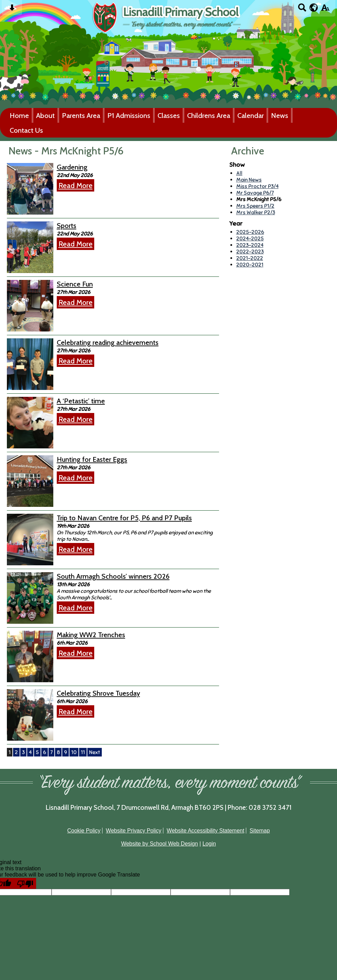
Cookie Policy (84, 831)
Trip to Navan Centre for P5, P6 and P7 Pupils (124, 518)
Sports (67, 226)
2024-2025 (250, 238)
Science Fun (75, 284)
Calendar (251, 115)
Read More (75, 185)
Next (95, 752)
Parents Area (81, 115)
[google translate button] (314, 8)
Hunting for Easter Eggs (92, 459)
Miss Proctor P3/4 (257, 186)
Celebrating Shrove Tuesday (98, 693)
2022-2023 (250, 252)
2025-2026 (250, 232)
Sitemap (260, 831)
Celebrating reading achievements (108, 342)
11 (83, 752)
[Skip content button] (12, 10)
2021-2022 (250, 258)
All (239, 173)
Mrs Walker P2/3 (256, 212)
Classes (169, 115)
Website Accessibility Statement (206, 831)
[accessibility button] (325, 10)
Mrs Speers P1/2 (255, 206)
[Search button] (302, 10)
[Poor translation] (25, 883)
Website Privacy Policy (134, 831)
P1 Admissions (129, 115)
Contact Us (26, 130)
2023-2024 (250, 245)
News (280, 115)
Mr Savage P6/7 (255, 193)
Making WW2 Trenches (91, 635)
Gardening (72, 167)
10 (74, 752)
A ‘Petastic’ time (81, 401)
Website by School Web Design (160, 844)
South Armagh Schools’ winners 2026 (113, 576)
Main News (249, 180)
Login (209, 844)
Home (19, 115)
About (45, 115)
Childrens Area (209, 115)
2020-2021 (250, 265)
